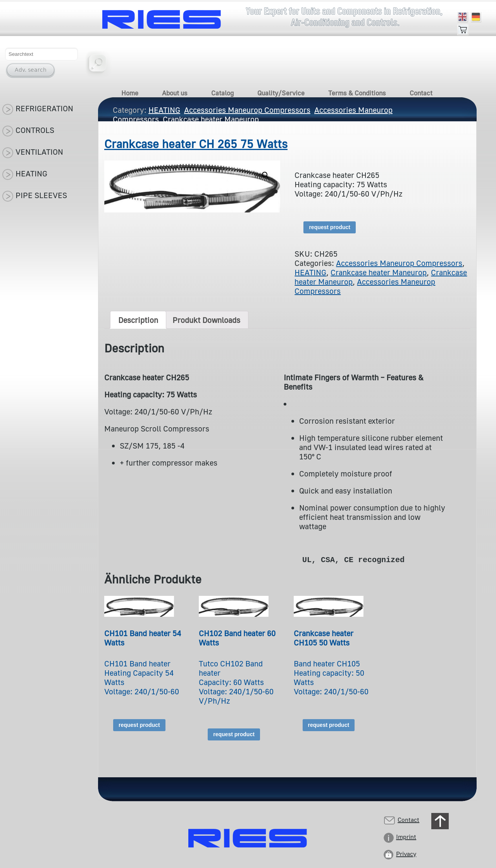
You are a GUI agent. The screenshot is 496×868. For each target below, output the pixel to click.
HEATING (310, 272)
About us (175, 93)
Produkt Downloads (206, 320)
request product (330, 227)
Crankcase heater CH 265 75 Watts (196, 144)
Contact (421, 93)
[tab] (138, 320)
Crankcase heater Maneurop (379, 272)
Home (130, 93)
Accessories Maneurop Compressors (399, 263)
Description (138, 320)
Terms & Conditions (357, 93)
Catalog (222, 93)
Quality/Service (281, 93)
